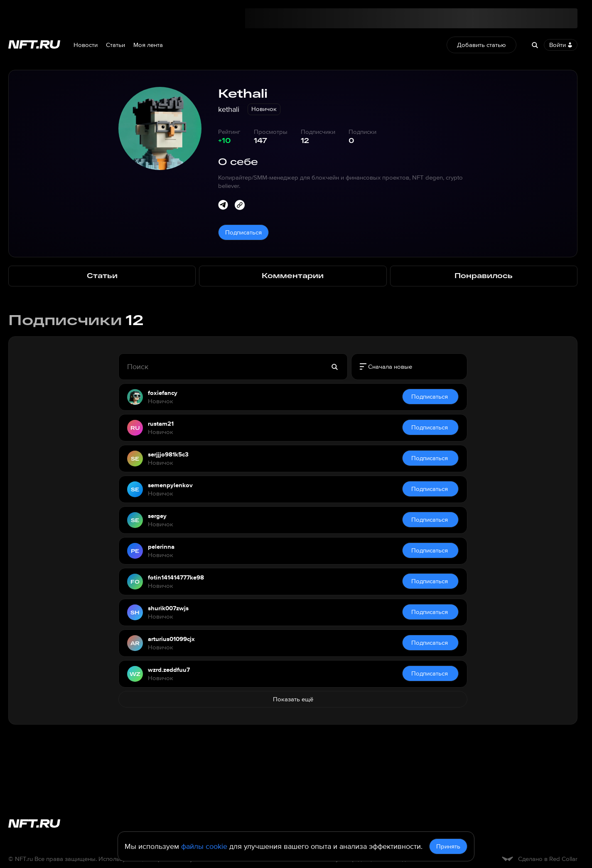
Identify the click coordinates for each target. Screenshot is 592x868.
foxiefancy (163, 393)
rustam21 (161, 424)
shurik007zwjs (168, 608)
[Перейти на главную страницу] (34, 45)
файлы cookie (204, 846)
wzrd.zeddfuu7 (169, 670)
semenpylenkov (170, 485)
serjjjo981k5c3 (168, 454)
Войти (561, 45)
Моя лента (148, 45)
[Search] (535, 45)
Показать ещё (293, 699)
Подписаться (243, 232)
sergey (157, 516)
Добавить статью (481, 45)
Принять (448, 846)
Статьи (115, 45)
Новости (86, 45)
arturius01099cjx (171, 639)
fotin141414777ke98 (176, 577)
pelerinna (161, 547)
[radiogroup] (409, 367)
